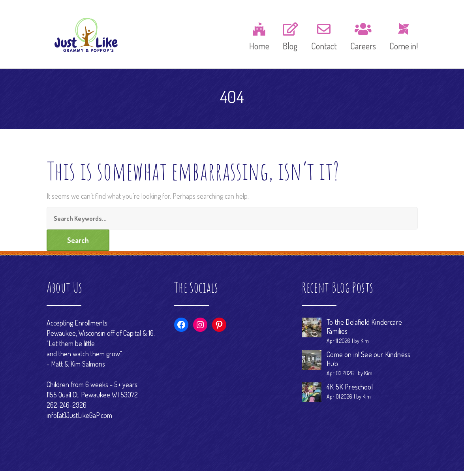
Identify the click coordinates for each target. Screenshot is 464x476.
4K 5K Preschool (350, 391)
